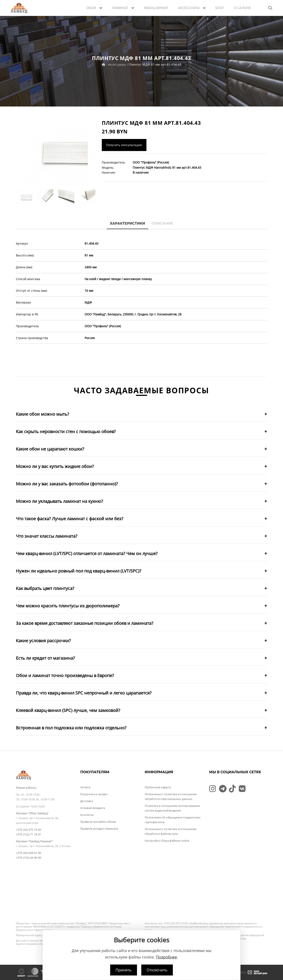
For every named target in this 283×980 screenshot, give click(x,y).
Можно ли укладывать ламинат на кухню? (59, 501)
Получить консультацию (124, 145)
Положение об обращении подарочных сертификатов (173, 820)
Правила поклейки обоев (98, 822)
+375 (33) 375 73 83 (28, 830)
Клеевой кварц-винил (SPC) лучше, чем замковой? (68, 710)
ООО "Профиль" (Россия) (151, 162)
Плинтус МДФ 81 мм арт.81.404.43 (155, 64)
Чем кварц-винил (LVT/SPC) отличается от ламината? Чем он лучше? (87, 553)
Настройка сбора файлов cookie (167, 841)
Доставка (87, 801)
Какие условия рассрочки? (43, 641)
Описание (162, 223)
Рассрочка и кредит (94, 794)
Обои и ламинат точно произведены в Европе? (65, 675)
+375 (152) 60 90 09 (28, 858)
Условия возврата (93, 808)
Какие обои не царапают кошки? (50, 449)
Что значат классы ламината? (47, 536)
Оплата (85, 787)
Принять (124, 970)
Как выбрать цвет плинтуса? (45, 588)
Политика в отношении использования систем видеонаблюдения (172, 808)
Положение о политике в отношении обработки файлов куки (171, 831)
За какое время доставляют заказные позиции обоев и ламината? (85, 623)
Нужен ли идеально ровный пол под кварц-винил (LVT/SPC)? (79, 571)
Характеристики (128, 223)
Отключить (157, 970)
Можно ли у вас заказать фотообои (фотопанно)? (67, 484)
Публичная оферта (158, 787)
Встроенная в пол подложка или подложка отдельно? (71, 728)
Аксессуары (117, 64)
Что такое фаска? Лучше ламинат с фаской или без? (70, 519)
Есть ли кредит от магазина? (45, 658)
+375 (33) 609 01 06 (28, 853)
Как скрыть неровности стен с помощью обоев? (66, 431)
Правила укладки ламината (99, 829)
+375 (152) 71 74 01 (28, 834)
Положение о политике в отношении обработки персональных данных (171, 796)
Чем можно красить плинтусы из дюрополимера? (68, 606)
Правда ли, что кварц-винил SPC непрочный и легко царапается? (84, 693)
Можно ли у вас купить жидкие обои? (55, 466)
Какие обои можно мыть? (43, 414)
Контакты (87, 815)
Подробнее (166, 957)
